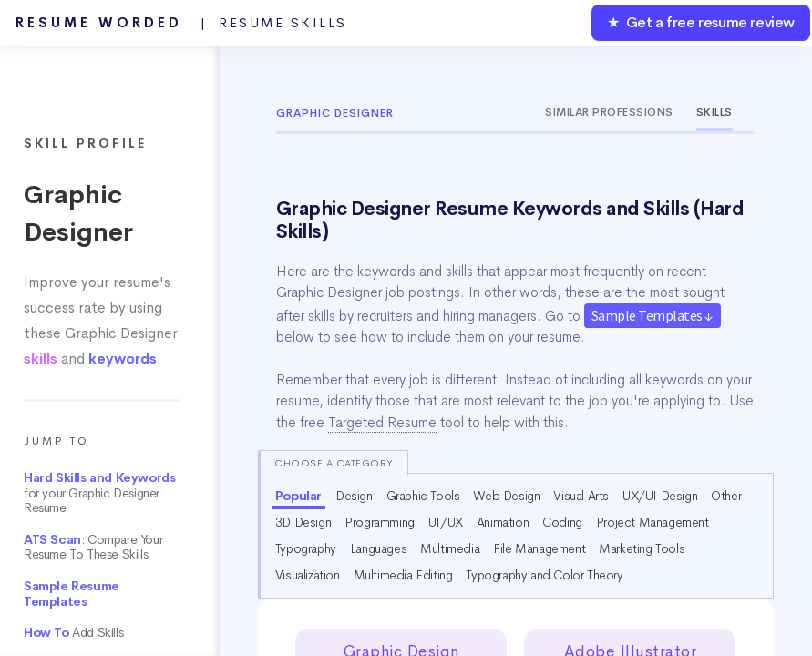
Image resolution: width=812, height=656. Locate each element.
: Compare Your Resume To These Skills (93, 548)
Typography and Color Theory (544, 575)
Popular (298, 496)
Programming (380, 522)
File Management (539, 548)
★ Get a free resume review (701, 22)
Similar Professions (609, 112)
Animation (503, 522)
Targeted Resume (382, 423)
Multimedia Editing (403, 575)
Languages (378, 548)
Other (726, 496)
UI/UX (446, 522)
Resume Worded (181, 23)
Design (354, 496)
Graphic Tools (423, 496)
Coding (562, 522)
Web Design (506, 496)
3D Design (303, 522)
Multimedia (450, 548)
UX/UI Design (660, 496)
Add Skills (73, 633)
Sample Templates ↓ (653, 315)
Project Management (653, 522)
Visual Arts (581, 496)
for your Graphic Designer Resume (99, 493)
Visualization (308, 575)
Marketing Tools (642, 548)
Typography (306, 548)
